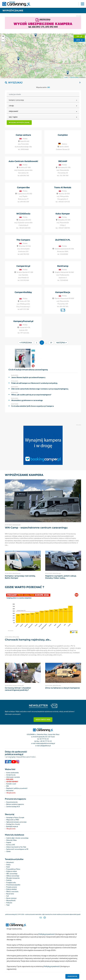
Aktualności (10, 862)
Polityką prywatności (52, 966)
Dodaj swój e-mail (43, 720)
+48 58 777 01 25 (46, 741)
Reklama (10, 779)
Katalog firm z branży (13, 824)
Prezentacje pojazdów (13, 885)
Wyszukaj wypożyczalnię (19, 122)
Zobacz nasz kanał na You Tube (16, 847)
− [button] (3, 40)
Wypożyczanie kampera (24, 475)
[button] (43, 100)
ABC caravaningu (12, 874)
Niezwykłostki (11, 900)
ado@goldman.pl (45, 746)
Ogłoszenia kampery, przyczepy (16, 822)
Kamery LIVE (11, 845)
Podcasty (9, 903)
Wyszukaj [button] (14, 82)
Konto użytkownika (12, 773)
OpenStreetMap (74, 77)
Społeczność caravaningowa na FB (17, 849)
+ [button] (3, 36)
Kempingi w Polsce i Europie (15, 817)
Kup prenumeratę (12, 802)
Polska (8, 865)
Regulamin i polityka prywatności (17, 788)
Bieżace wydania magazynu (15, 804)
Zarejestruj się (11, 775)
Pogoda (9, 842)
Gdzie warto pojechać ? (25, 587)
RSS (8, 786)
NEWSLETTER (38, 705)
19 (51, 343)
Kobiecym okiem (12, 871)
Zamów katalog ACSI (13, 806)
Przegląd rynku (11, 883)
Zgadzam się (72, 976)
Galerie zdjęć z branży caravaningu (17, 838)
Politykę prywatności (47, 934)
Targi (8, 905)
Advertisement (12, 782)
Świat (8, 867)
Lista (79, 40)
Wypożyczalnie (13, 11)
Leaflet (66, 77)
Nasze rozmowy (11, 898)
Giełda (8, 851)
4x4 (8, 896)
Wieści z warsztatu (12, 891)
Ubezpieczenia (11, 793)
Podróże (9, 880)
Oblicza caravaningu (13, 876)
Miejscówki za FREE (13, 820)
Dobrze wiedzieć (12, 889)
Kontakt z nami (11, 784)
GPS (79, 36)
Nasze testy (10, 894)
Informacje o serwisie (13, 777)
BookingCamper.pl (12, 826)
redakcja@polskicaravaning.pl (45, 743)
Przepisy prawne (12, 887)
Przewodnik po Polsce (13, 869)
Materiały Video (11, 840)
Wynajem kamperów (13, 878)
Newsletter (10, 790)
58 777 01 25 (44, 739)
